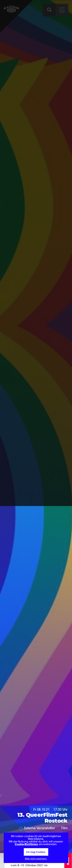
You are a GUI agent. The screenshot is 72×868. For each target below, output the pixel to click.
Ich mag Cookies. (36, 852)
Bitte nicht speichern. (36, 859)
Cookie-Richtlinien (26, 845)
